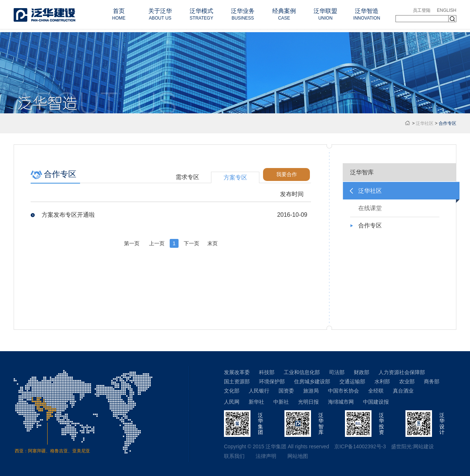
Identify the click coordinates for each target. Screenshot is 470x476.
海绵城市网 (341, 402)
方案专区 (235, 177)
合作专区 (370, 225)
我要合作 (287, 174)
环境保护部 (272, 381)
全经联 (376, 391)
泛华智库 (362, 172)
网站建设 (424, 446)
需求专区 (187, 177)
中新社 (281, 402)
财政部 (362, 372)
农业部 (407, 381)
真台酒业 (403, 391)
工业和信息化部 (302, 372)
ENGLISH (447, 10)
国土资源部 (237, 381)
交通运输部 (352, 381)
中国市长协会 (343, 391)
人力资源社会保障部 (402, 372)
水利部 (382, 381)
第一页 (132, 243)
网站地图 (298, 456)
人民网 (232, 402)
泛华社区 (425, 123)
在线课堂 (370, 208)
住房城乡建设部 (312, 381)
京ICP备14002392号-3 (360, 446)
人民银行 (259, 391)
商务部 (432, 381)
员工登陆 (422, 10)
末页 (212, 243)
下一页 (191, 243)
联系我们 (234, 456)
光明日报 (308, 402)
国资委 (286, 391)
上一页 (157, 243)
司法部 (337, 372)
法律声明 (266, 456)
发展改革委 (237, 372)
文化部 (232, 391)
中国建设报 (376, 402)
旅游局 (311, 391)
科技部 (267, 372)
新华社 (256, 402)
